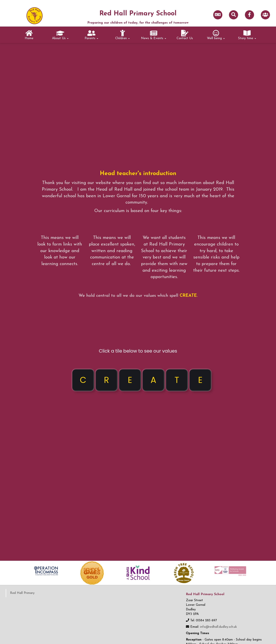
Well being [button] (216, 35)
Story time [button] (247, 35)
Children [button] (122, 35)
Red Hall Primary (22, 593)
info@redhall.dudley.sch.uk (218, 627)
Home (29, 35)
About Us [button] (60, 35)
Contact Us (185, 35)
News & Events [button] (154, 35)
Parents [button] (91, 35)
